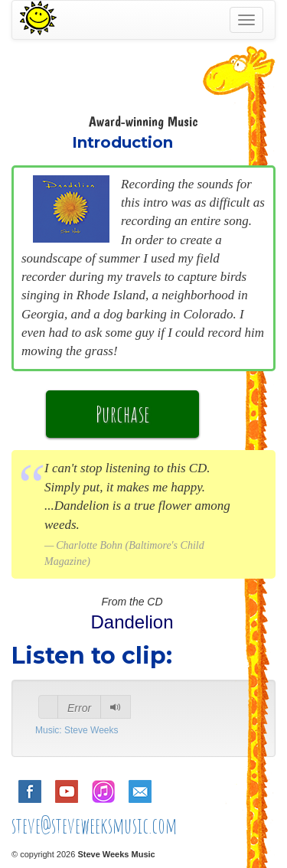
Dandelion (132, 622)
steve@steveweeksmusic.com (94, 826)
